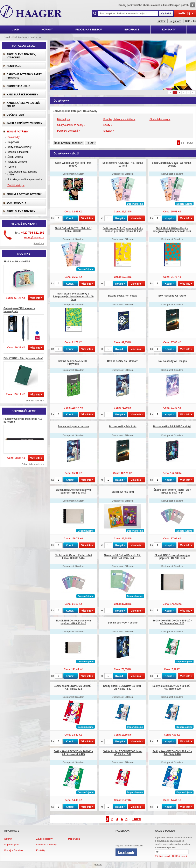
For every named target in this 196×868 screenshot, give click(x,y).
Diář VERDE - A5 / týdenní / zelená (23, 358)
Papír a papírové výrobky (24, 123)
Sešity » (108, 125)
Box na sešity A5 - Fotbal (123, 296)
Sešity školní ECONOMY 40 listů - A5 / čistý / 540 (123, 687)
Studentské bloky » (160, 119)
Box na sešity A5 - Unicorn (123, 361)
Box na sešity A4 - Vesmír (123, 623)
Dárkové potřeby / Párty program (24, 76)
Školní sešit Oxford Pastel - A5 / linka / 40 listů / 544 (123, 557)
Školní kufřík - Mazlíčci (17, 262)
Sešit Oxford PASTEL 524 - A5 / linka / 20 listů (73, 230)
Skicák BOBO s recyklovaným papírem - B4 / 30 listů (172, 557)
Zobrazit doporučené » (33, 464)
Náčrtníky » (64, 119)
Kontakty (41, 850)
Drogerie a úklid (18, 86)
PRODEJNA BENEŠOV (89, 30)
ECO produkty (17, 203)
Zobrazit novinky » (35, 401)
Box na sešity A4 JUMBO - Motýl (172, 426)
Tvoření (12, 167)
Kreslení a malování (18, 152)
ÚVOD (15, 30)
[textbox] (128, 13)
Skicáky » (109, 131)
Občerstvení (16, 115)
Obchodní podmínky (46, 845)
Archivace (14, 66)
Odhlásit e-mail (180, 856)
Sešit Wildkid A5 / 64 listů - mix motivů (73, 164)
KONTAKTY (169, 30)
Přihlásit (161, 21)
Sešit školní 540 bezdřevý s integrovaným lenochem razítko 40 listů (73, 297)
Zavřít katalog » (16, 185)
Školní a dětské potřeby (24, 194)
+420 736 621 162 (33, 233)
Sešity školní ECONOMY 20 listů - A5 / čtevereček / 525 (172, 622)
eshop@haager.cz (34, 238)
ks (53, 218)
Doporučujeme (12, 845)
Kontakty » (39, 243)
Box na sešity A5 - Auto (172, 296)
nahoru (99, 865)
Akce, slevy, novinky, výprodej (21, 56)
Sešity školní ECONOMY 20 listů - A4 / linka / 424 (73, 687)
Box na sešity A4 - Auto (123, 426)
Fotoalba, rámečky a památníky (25, 180)
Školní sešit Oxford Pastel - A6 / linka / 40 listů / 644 (172, 491)
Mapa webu (74, 839)
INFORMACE (132, 30)
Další (190, 143)
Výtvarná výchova (17, 162)
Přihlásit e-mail (162, 856)
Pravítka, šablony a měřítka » (119, 119)
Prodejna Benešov (14, 850)
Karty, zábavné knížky (19, 147)
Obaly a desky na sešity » (71, 125)
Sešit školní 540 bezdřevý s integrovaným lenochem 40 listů (172, 230)
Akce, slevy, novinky (21, 211)
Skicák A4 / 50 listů (123, 492)
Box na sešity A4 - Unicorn (73, 426)
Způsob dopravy (44, 839)
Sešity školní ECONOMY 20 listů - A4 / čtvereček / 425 (73, 753)
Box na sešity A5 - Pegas (172, 361)
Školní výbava (15, 157)
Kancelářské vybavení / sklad (23, 105)
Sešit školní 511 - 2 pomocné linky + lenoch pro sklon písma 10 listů (123, 230)
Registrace (175, 21)
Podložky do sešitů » (69, 131)
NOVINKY (47, 30)
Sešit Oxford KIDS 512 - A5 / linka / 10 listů (123, 164)
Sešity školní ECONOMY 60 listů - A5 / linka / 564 (123, 753)
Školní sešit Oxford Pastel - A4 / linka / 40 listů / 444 (73, 557)
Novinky (8, 839)
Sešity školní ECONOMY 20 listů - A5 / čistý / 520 (172, 687)
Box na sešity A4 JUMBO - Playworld (73, 363)
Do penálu (13, 142)
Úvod (7, 37)
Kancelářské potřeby (22, 95)
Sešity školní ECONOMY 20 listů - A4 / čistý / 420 (172, 753)
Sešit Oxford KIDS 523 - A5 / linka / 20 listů (172, 164)
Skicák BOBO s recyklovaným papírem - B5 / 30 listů (73, 491)
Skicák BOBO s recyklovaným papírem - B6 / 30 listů (73, 622)
